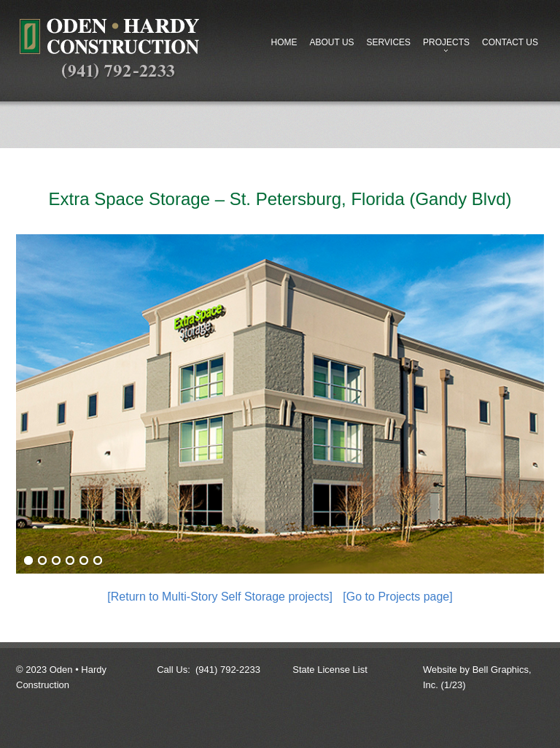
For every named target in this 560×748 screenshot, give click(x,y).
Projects (443, 46)
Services (389, 42)
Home (284, 42)
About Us (331, 42)
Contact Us (510, 42)
